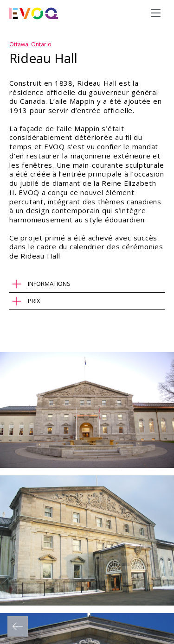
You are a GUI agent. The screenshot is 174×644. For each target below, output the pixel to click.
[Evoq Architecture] (34, 13)
